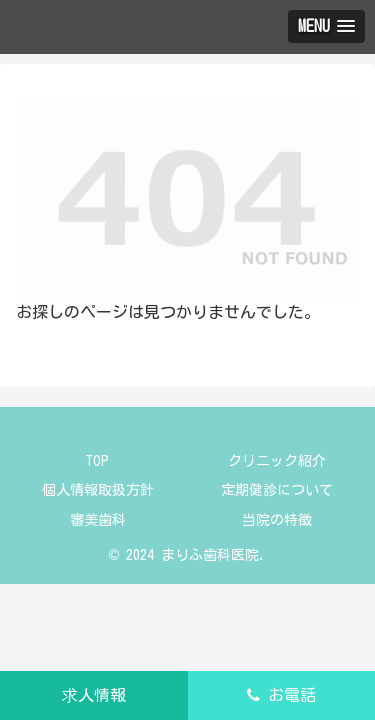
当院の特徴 (277, 520)
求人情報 (94, 695)
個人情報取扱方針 (98, 490)
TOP (97, 461)
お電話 (281, 695)
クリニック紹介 (277, 461)
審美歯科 (98, 520)
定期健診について (277, 490)
